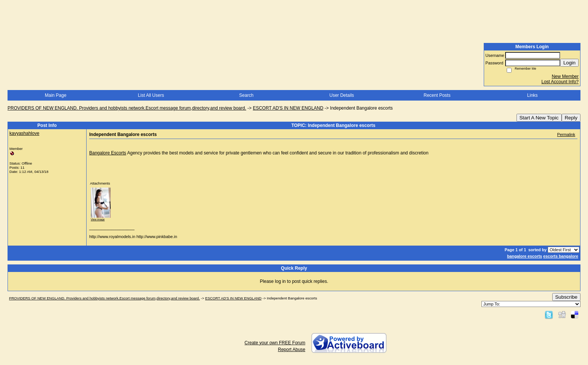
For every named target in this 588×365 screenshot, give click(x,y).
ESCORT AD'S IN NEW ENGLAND (288, 108)
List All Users (151, 95)
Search (246, 95)
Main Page (56, 95)
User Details (342, 95)
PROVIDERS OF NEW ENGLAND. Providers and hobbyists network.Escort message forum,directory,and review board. (127, 108)
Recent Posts (437, 95)
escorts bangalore (561, 256)
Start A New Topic (539, 118)
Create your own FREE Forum (275, 343)
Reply (571, 118)
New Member (565, 76)
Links (532, 95)
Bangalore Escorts (108, 153)
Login (569, 63)
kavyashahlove (24, 133)
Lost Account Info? (560, 82)
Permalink (566, 134)
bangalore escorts (525, 256)
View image (98, 219)
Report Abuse (292, 350)
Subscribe (566, 297)
